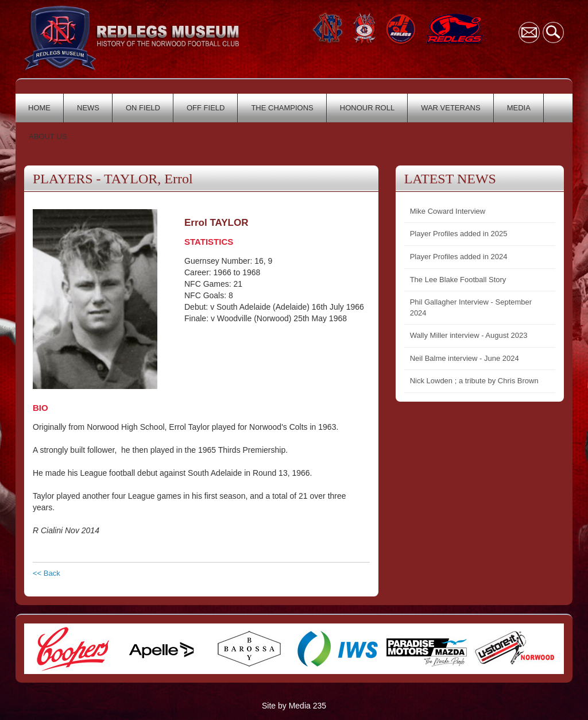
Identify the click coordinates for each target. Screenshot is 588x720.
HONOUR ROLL (367, 108)
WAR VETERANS (451, 108)
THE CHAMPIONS (282, 108)
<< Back (47, 573)
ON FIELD (143, 108)
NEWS (88, 108)
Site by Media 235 (294, 706)
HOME (39, 108)
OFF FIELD (206, 108)
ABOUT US (48, 136)
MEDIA (519, 108)
